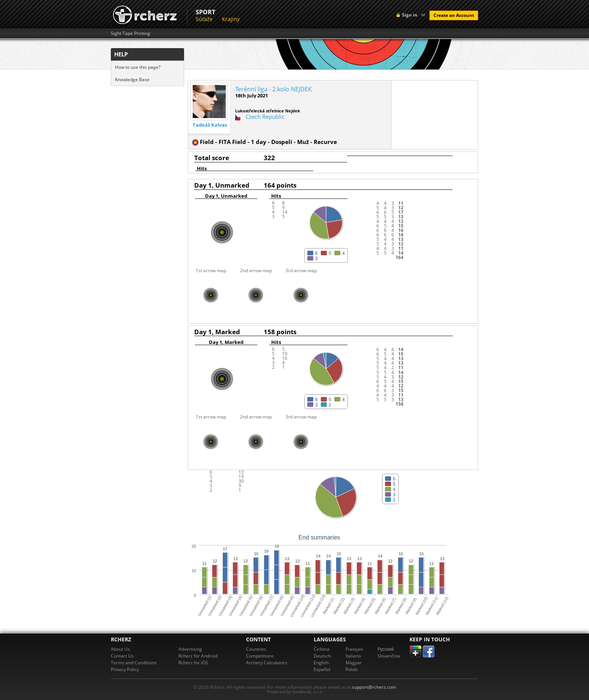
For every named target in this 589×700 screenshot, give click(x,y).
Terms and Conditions (134, 663)
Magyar (354, 663)
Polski (352, 669)
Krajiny (231, 19)
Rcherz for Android (198, 656)
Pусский (386, 649)
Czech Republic (265, 117)
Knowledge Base (132, 80)
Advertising (190, 649)
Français (354, 649)
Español (322, 669)
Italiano (353, 656)
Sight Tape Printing (131, 33)
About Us (120, 649)
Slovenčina (389, 656)
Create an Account (454, 15)
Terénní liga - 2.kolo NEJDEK (273, 89)
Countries (256, 649)
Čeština (322, 649)
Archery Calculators (267, 663)
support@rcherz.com (374, 687)
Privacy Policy (125, 669)
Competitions (260, 656)
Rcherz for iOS (193, 663)
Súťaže (204, 19)
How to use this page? (138, 67)
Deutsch (322, 656)
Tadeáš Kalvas (210, 125)
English (321, 663)
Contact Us (122, 656)
